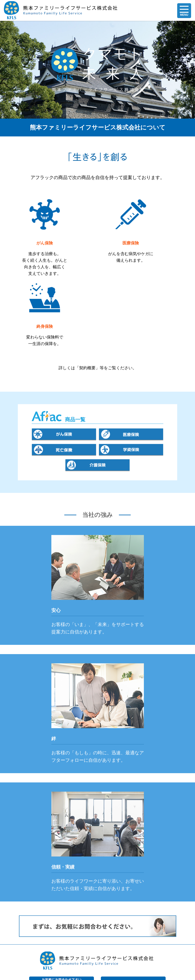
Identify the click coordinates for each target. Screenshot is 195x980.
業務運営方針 (80, 969)
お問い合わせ (31, 975)
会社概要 (11, 969)
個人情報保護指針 (35, 969)
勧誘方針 (59, 969)
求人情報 (11, 975)
